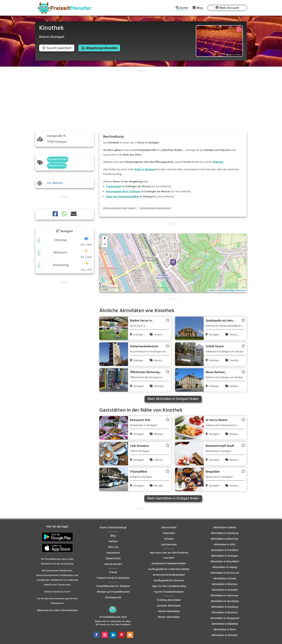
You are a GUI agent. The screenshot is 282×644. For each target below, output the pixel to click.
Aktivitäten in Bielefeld (225, 624)
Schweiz (169, 539)
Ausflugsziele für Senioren (169, 581)
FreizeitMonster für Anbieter (113, 586)
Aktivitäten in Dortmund (225, 573)
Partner (113, 541)
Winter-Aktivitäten (169, 617)
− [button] (105, 245)
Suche (184, 8)
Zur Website (55, 183)
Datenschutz (113, 558)
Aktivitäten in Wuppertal (225, 618)
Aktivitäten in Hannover (225, 596)
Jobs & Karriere (113, 564)
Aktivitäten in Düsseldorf (225, 562)
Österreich (169, 533)
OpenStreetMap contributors (232, 290)
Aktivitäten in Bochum (225, 613)
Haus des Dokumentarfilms (122, 197)
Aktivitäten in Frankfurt (225, 550)
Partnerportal (113, 598)
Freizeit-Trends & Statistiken (113, 578)
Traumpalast (114, 187)
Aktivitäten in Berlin (225, 528)
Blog (200, 8)
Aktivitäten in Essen (225, 579)
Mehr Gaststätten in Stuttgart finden (173, 498)
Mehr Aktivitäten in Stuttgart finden (173, 399)
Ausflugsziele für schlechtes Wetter (169, 569)
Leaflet (212, 290)
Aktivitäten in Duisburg (225, 607)
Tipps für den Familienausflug (169, 586)
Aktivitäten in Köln (225, 545)
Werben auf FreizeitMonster (113, 592)
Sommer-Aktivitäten (169, 606)
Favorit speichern (57, 48)
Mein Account (229, 8)
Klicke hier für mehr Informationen (57, 610)
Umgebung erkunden (101, 48)
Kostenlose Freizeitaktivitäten (169, 564)
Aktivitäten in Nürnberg (225, 601)
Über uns (113, 547)
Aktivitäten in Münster (225, 635)
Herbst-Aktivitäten (169, 611)
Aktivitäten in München (225, 539)
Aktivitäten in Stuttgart (225, 556)
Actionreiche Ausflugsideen (169, 575)
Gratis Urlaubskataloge (113, 528)
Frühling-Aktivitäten (169, 600)
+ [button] (105, 239)
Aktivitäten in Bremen (225, 584)
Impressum (113, 553)
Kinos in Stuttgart (145, 170)
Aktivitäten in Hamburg (225, 533)
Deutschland (169, 528)
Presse (113, 572)
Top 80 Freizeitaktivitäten (169, 592)
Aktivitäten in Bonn (225, 630)
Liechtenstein (169, 545)
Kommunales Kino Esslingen (123, 192)
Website (218, 162)
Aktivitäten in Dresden (225, 590)
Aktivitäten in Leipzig (225, 567)
